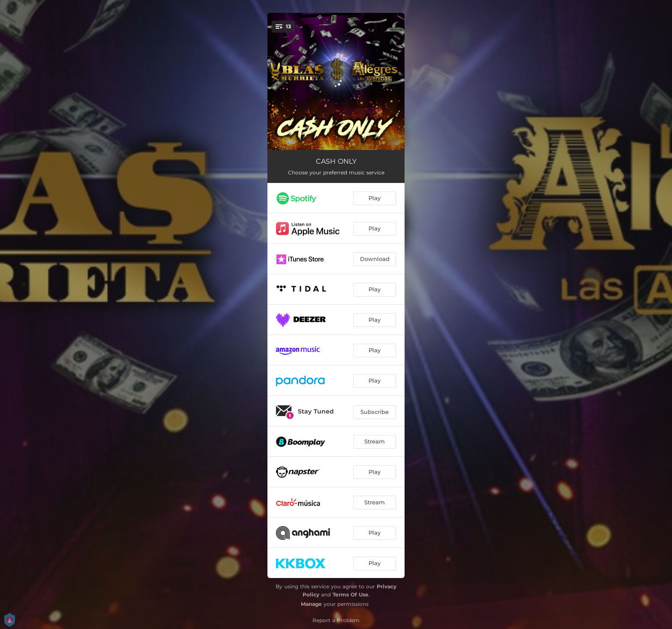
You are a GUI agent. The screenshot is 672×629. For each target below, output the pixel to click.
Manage (311, 604)
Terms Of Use (351, 595)
